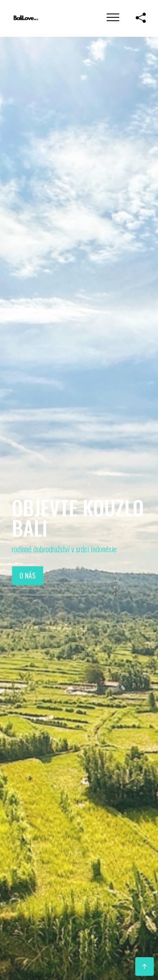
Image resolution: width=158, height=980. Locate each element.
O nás (27, 576)
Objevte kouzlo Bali (78, 517)
